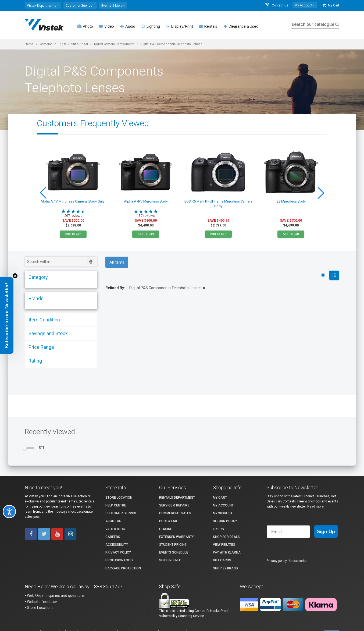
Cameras (46, 44)
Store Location (119, 498)
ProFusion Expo (119, 560)
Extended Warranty (176, 537)
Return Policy (225, 521)
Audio (128, 26)
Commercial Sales (175, 513)
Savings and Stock (48, 333)
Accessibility (117, 545)
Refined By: (115, 288)
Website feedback (41, 602)
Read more (315, 506)
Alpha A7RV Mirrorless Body (146, 201)
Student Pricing (173, 545)
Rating (35, 361)
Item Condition (44, 320)
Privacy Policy (118, 552)
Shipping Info (170, 560)
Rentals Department (177, 498)
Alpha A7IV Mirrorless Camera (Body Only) (73, 201)
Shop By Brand (225, 568)
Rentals (208, 26)
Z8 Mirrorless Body (291, 201)
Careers (113, 537)
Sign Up (326, 531)
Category (38, 277)
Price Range (41, 347)
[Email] (288, 532)
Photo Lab (168, 521)
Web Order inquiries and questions (55, 595)
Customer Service (121, 513)
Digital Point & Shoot (73, 44)
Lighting (151, 26)
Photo (85, 26)
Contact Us (276, 5)
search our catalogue (315, 24)
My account (223, 505)
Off (41, 447)
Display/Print (179, 26)
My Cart (331, 5)
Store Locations (39, 608)
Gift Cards (222, 560)
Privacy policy (277, 561)
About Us (113, 521)
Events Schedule (174, 552)
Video (106, 26)
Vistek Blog (115, 529)
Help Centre (116, 505)
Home (29, 44)
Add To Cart (73, 234)
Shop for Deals (226, 537)
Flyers (218, 529)
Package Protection (123, 568)
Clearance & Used (241, 26)
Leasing (166, 529)
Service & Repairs (174, 505)
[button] (43, 5)
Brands (36, 298)
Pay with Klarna (227, 552)
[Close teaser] (15, 276)
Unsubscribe (298, 561)
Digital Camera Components (114, 44)
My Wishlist (223, 513)
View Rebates (224, 545)
